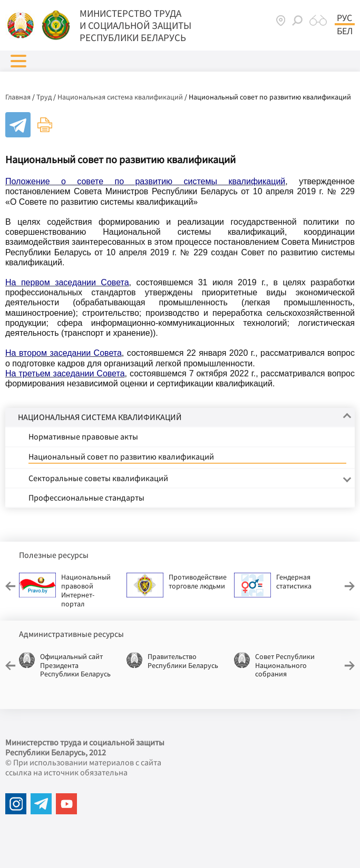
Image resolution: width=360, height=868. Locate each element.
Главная (18, 97)
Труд (44, 97)
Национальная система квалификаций (120, 97)
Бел (345, 31)
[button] (18, 61)
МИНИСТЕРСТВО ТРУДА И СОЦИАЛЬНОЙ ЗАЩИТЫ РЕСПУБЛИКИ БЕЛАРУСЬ (135, 25)
